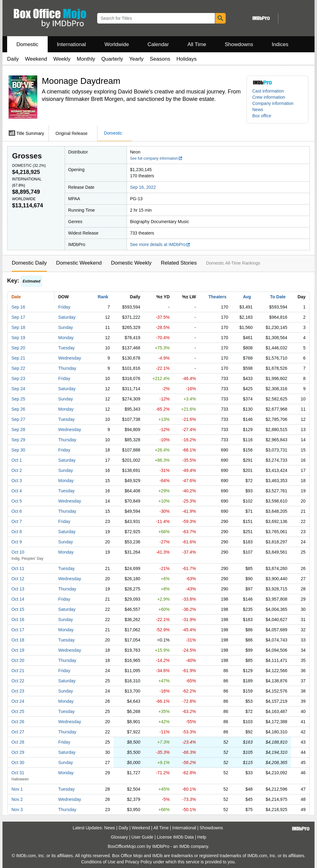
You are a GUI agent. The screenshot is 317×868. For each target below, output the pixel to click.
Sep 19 (18, 338)
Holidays (187, 59)
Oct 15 (18, 609)
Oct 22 (18, 681)
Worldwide (117, 44)
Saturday (67, 317)
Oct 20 (18, 660)
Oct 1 (17, 460)
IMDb (184, 846)
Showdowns (239, 44)
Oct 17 (18, 630)
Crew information (269, 97)
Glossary (119, 837)
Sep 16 (18, 307)
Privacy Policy (139, 862)
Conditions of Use (98, 862)
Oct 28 (18, 742)
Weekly (62, 59)
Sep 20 (18, 348)
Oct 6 (17, 511)
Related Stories (179, 263)
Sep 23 (18, 378)
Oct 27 (18, 732)
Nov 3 (17, 810)
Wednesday (70, 358)
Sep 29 (18, 440)
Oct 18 (18, 640)
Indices (280, 44)
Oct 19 (18, 650)
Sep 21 (18, 358)
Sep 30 (18, 450)
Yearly (136, 59)
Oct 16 (18, 620)
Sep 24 (18, 389)
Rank (103, 297)
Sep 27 (18, 419)
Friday (64, 307)
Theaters (217, 297)
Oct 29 (18, 752)
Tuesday (66, 348)
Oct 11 (18, 568)
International (72, 44)
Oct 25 (18, 711)
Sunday (65, 327)
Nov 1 (17, 789)
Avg (247, 297)
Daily (13, 59)
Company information (273, 103)
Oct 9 (17, 542)
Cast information (268, 91)
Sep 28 (18, 430)
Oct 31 (18, 773)
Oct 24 (18, 701)
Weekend (36, 59)
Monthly (86, 59)
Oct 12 (18, 579)
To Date (278, 297)
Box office (262, 116)
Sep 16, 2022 (143, 187)
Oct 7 (17, 521)
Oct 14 (18, 599)
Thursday (67, 368)
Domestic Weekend (79, 263)
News (258, 110)
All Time (197, 44)
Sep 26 (18, 409)
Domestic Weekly (131, 263)
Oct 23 (18, 691)
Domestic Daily (29, 263)
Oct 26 (18, 722)
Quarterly (112, 59)
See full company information (156, 158)
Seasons (160, 59)
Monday (66, 338)
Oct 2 (17, 470)
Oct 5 (17, 501)
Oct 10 (18, 552)
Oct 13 (18, 589)
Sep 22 (18, 368)
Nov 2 (17, 799)
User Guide (143, 837)
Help (202, 837)
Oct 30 (18, 762)
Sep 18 (18, 327)
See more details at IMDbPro (160, 244)
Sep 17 (18, 317)
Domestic (27, 44)
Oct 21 (18, 671)
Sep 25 (18, 399)
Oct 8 (17, 532)
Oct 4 (17, 491)
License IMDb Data (175, 837)
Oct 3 (17, 481)
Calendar (158, 44)
